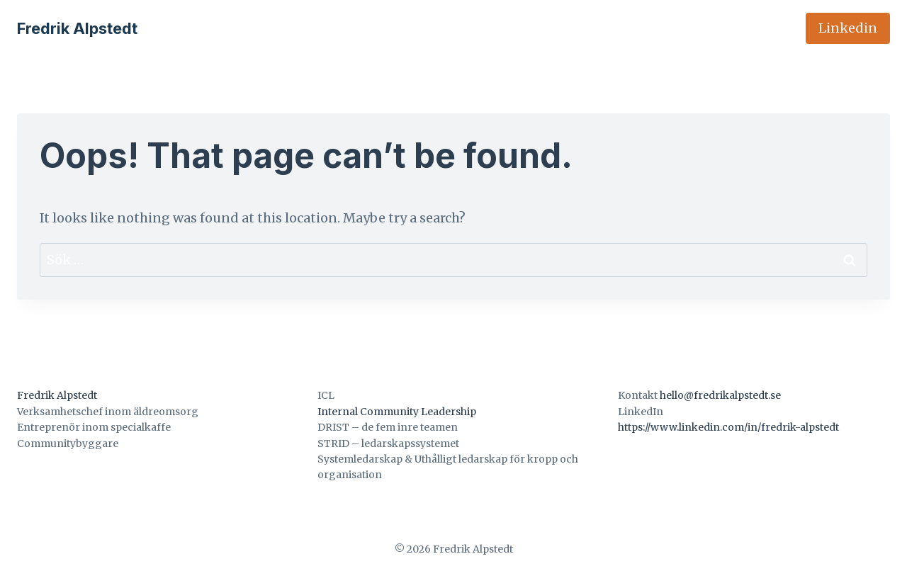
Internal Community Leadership (397, 412)
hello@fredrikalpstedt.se (720, 395)
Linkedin (848, 28)
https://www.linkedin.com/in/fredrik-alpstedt (728, 427)
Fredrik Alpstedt (57, 395)
